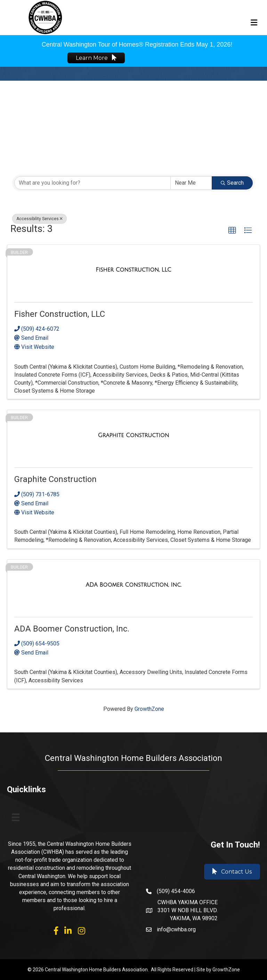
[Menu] (16, 817)
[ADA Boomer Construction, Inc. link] (133, 585)
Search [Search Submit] (232, 183)
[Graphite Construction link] (134, 435)
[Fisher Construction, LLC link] (133, 270)
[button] (232, 231)
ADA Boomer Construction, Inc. (72, 629)
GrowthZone (149, 709)
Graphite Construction (55, 479)
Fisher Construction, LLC (60, 314)
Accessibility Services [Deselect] (39, 219)
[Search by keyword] (92, 183)
